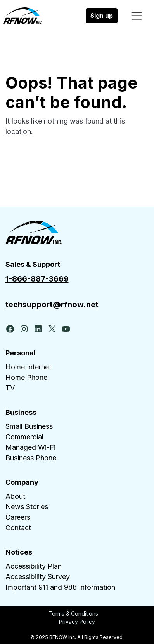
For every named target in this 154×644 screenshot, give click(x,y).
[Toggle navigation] (137, 16)
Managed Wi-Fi (30, 447)
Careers (18, 517)
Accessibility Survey (38, 577)
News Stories (27, 507)
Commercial (24, 437)
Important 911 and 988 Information (60, 587)
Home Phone (26, 377)
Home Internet (28, 367)
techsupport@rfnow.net (52, 305)
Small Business (29, 426)
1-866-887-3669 (37, 279)
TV (10, 388)
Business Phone (31, 458)
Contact (18, 528)
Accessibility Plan (34, 566)
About (15, 496)
